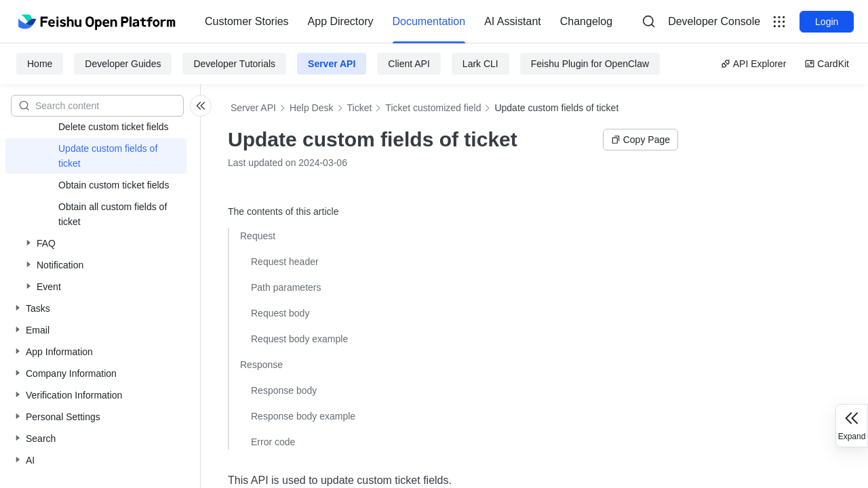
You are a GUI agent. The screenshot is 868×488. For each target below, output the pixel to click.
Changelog (586, 21)
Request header (285, 262)
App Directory (341, 21)
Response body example (303, 416)
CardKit (827, 64)
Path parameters (286, 287)
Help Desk (312, 108)
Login (827, 22)
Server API (332, 64)
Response (261, 365)
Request (258, 236)
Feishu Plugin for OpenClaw (590, 64)
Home (40, 64)
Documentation (429, 21)
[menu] (409, 22)
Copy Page (640, 140)
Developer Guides (123, 64)
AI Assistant (513, 21)
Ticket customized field (433, 108)
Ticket (360, 108)
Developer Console (714, 21)
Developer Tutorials (234, 64)
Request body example (299, 339)
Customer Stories (247, 21)
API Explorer (754, 64)
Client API (409, 64)
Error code (273, 442)
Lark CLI (480, 64)
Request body (280, 313)
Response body (284, 390)
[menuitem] (247, 22)
